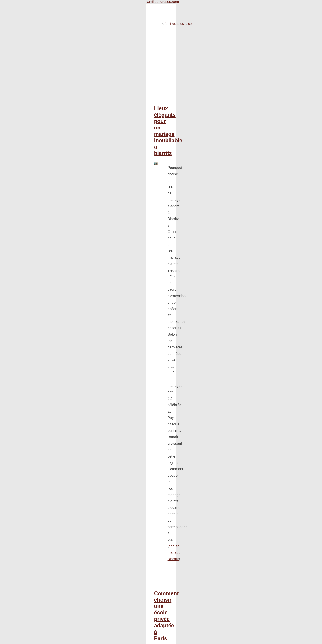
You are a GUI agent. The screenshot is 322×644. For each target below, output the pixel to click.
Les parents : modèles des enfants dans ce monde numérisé (107, 545)
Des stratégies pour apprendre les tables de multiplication (105, 507)
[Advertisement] (128, 50)
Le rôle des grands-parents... (254, 219)
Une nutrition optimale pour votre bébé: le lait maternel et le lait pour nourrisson (120, 469)
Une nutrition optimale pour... (254, 253)
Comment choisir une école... (254, 189)
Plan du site (73, 639)
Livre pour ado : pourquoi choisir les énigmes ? (97, 499)
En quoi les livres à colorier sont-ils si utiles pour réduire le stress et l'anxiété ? (120, 530)
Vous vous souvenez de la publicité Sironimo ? (97, 561)
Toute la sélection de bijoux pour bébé (91, 538)
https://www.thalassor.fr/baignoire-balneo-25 (139, 423)
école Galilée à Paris (95, 206)
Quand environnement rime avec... (258, 273)
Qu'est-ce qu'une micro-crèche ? (87, 553)
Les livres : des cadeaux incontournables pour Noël (101, 476)
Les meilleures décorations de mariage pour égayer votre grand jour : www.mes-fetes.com (128, 522)
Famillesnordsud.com (51, 639)
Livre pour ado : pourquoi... (253, 307)
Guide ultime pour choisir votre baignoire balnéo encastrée (105, 370)
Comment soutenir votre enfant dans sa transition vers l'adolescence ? (114, 461)
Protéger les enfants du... (251, 317)
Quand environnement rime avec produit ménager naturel (105, 515)
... (183, 144)
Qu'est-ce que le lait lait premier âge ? (91, 492)
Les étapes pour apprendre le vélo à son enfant (98, 484)
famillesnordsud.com (55, 13)
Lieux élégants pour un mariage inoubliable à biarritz (96, 98)
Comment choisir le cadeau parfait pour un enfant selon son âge (111, 302)
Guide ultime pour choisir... (252, 209)
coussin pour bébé (120, 261)
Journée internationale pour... (254, 165)
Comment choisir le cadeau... (254, 297)
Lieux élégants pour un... (251, 243)
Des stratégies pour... (249, 263)
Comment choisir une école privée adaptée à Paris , (95, 172)
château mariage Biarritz (159, 144)
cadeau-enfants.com (128, 342)
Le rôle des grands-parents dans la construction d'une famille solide (112, 453)
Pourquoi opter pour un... (251, 199)
